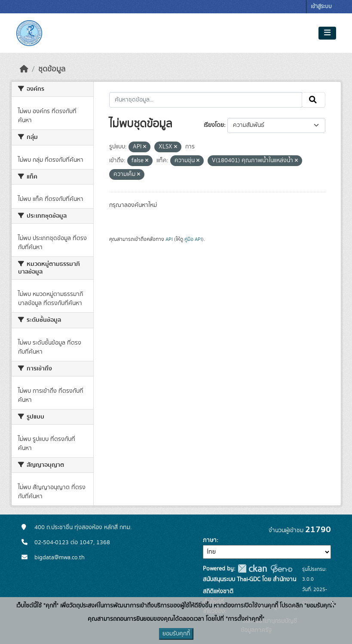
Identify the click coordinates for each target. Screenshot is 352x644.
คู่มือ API (193, 239)
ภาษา (210, 540)
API (169, 239)
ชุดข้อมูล (52, 69)
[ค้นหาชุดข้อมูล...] (206, 100)
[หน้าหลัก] (24, 69)
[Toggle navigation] (327, 33)
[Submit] (314, 100)
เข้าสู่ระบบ (321, 7)
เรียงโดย (214, 125)
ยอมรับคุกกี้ (176, 634)
